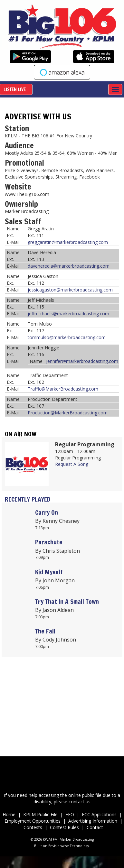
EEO (70, 814)
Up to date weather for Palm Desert (62, 734)
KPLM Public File (40, 814)
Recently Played (28, 499)
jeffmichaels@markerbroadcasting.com (68, 314)
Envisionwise (59, 846)
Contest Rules (64, 827)
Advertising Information (93, 821)
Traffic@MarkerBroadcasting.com (63, 389)
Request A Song (72, 464)
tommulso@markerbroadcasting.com (67, 337)
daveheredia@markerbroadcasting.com (69, 266)
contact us (80, 802)
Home (9, 814)
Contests (33, 827)
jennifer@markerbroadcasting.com (82, 361)
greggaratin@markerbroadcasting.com (68, 242)
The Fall (45, 631)
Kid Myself (49, 572)
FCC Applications (100, 814)
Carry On (47, 512)
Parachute (49, 542)
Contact (95, 827)
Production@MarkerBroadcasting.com (68, 413)
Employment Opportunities (33, 821)
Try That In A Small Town (67, 601)
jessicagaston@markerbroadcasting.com (70, 290)
